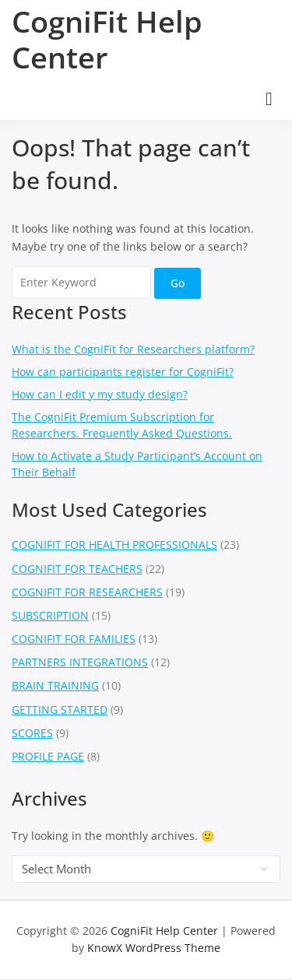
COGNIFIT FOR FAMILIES (74, 639)
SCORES (32, 733)
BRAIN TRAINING (55, 685)
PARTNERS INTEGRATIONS (80, 662)
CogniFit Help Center (107, 39)
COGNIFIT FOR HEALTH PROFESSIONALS (114, 544)
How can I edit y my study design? (100, 394)
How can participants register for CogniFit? (123, 372)
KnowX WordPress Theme (154, 948)
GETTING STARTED (60, 710)
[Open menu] (269, 99)
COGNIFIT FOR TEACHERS (77, 569)
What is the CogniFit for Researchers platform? (133, 349)
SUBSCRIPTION (50, 615)
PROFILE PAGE (48, 756)
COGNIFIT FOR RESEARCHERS (87, 592)
